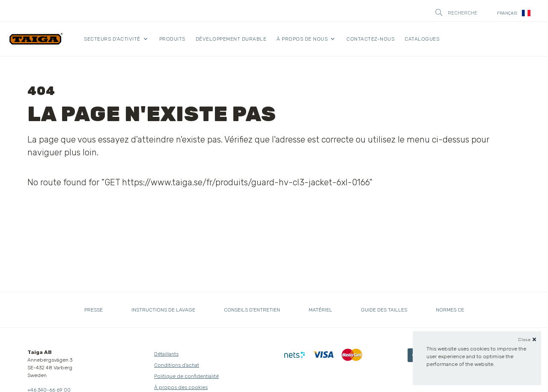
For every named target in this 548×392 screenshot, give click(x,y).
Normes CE (450, 310)
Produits (172, 39)
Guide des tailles (384, 310)
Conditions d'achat (177, 365)
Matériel (320, 310)
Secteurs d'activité (112, 39)
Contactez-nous (370, 39)
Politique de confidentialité (186, 376)
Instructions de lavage (163, 310)
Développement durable (231, 39)
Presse (94, 310)
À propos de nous (302, 39)
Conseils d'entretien (252, 310)
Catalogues (422, 39)
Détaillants (166, 354)
